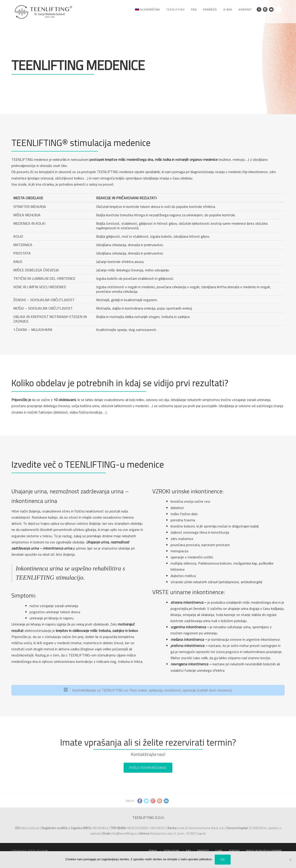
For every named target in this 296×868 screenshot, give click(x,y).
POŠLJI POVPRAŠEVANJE (148, 768)
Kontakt (245, 9)
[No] (290, 860)
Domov (153, 851)
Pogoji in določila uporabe (264, 851)
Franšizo (210, 9)
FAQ (194, 9)
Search (278, 9)
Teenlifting (175, 9)
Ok (223, 859)
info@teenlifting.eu (124, 833)
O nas (228, 9)
